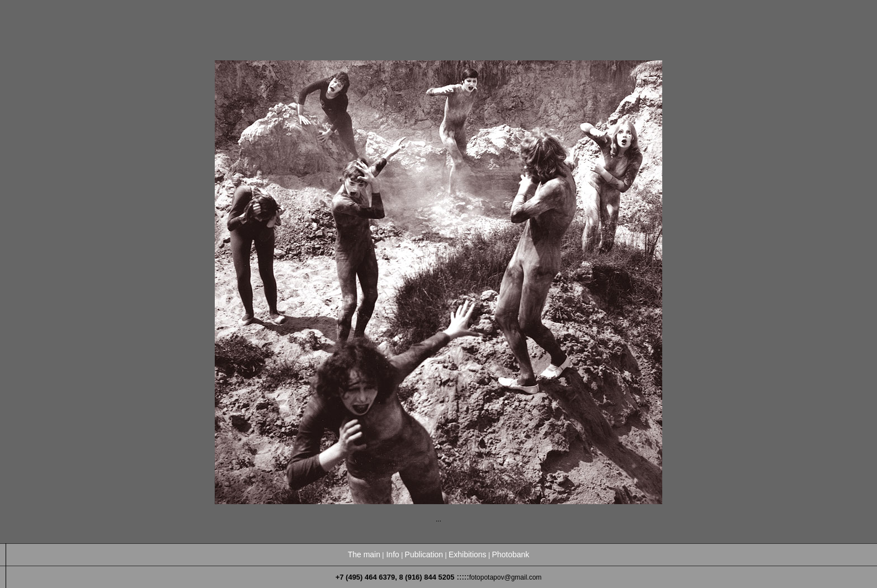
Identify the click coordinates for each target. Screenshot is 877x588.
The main (364, 554)
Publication (424, 554)
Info (392, 554)
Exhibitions (468, 554)
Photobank (510, 554)
